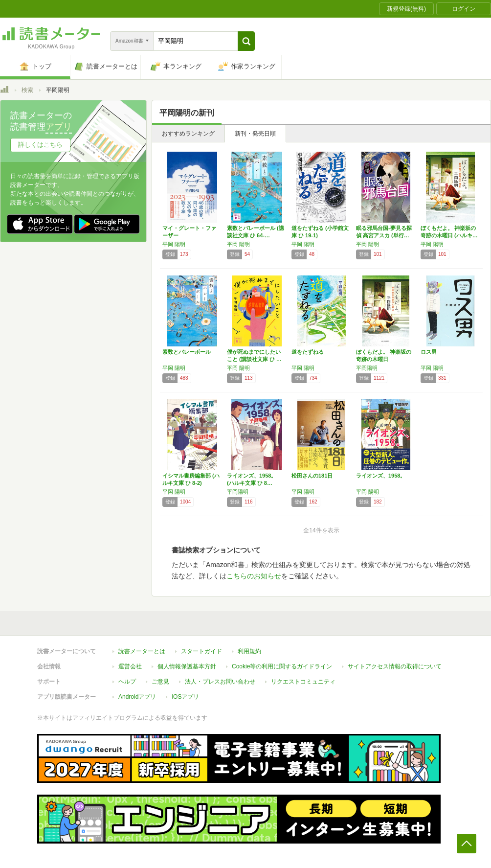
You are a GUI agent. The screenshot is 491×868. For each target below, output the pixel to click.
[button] (246, 41)
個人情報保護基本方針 (187, 666)
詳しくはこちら (40, 145)
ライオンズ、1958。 (381, 476)
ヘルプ (127, 682)
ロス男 (429, 352)
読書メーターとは (142, 651)
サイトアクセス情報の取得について (395, 666)
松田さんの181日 (312, 476)
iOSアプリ (185, 697)
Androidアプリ (137, 697)
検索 (27, 90)
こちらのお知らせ (254, 576)
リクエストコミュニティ (303, 682)
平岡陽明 (367, 368)
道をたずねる (308, 352)
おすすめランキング (188, 134)
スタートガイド (201, 651)
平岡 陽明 (174, 244)
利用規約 (249, 651)
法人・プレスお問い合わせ (220, 682)
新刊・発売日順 (255, 134)
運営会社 (130, 666)
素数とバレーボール (187, 352)
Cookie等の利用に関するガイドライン (282, 666)
